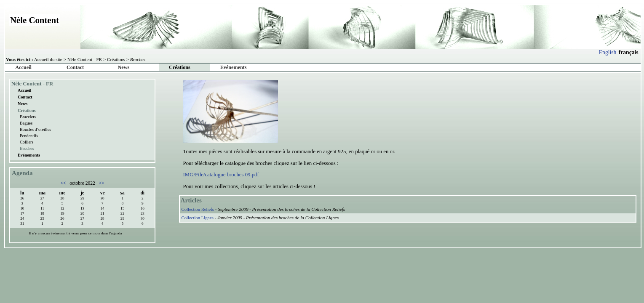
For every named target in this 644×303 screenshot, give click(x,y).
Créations (116, 59)
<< (64, 183)
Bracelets (28, 117)
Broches (27, 148)
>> (101, 183)
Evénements (234, 67)
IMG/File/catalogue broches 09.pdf (221, 175)
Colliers (27, 142)
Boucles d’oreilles (35, 129)
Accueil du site (48, 59)
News (124, 67)
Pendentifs (29, 136)
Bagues (26, 123)
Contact (75, 67)
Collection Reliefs (198, 209)
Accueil (23, 67)
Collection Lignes (198, 218)
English (608, 52)
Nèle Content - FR (85, 59)
